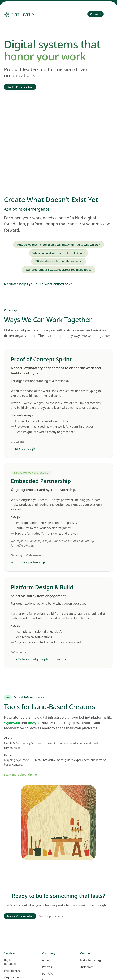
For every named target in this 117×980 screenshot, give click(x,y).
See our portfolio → (51, 916)
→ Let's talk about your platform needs (38, 659)
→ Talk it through (23, 449)
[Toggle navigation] (111, 14)
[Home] (21, 14)
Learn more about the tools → (24, 775)
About (46, 960)
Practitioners (12, 971)
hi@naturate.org (88, 960)
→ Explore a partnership (28, 562)
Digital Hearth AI (10, 962)
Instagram (87, 967)
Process (47, 967)
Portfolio (48, 973)
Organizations (12, 978)
